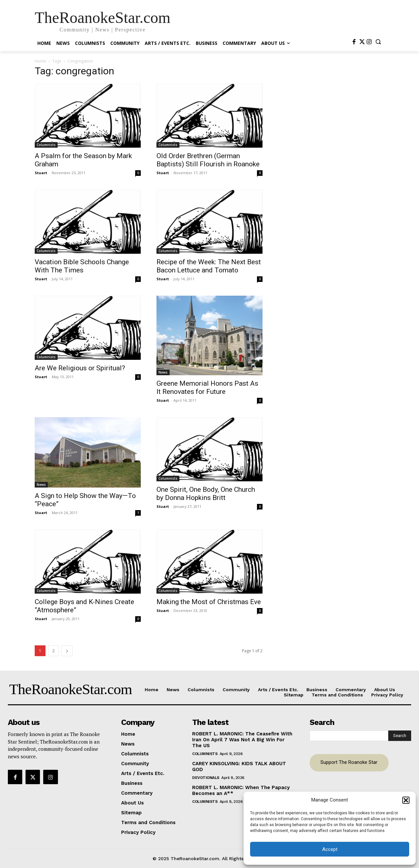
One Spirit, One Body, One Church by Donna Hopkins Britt (206, 494)
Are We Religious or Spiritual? (80, 368)
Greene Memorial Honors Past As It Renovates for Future (207, 388)
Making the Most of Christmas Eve (209, 602)
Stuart (41, 173)
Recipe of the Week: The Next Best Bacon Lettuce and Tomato (209, 266)
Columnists (46, 145)
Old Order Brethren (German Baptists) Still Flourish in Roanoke (208, 160)
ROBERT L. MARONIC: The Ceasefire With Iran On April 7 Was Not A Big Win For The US (242, 740)
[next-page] (67, 651)
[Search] (400, 736)
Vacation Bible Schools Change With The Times (82, 266)
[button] (406, 800)
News (163, 372)
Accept (330, 849)
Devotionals (206, 778)
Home (40, 61)
